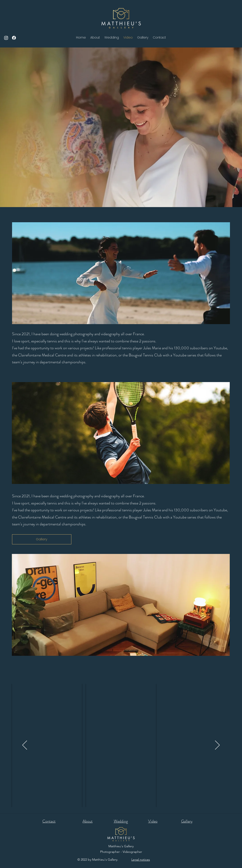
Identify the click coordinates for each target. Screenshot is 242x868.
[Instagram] (6, 38)
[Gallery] (42, 539)
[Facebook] (14, 38)
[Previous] (25, 745)
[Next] (217, 745)
